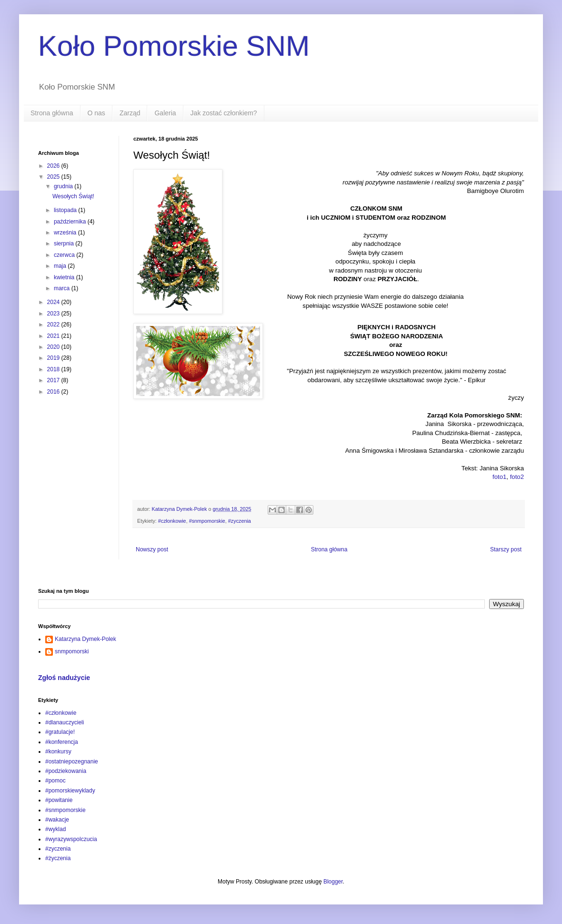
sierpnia (65, 244)
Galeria (165, 113)
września (66, 233)
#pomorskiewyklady (70, 791)
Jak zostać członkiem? (224, 113)
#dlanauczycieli (65, 722)
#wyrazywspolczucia (71, 839)
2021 (54, 336)
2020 (54, 347)
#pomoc (55, 781)
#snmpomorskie (207, 521)
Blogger (333, 882)
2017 (54, 380)
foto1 (499, 477)
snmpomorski (72, 651)
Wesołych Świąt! (73, 196)
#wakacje (57, 820)
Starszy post (506, 549)
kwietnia (65, 277)
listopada (66, 210)
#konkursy (58, 751)
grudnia (64, 186)
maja (61, 266)
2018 (54, 369)
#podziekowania (66, 771)
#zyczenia (240, 521)
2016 (54, 392)
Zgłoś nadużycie (64, 678)
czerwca (65, 255)
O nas (96, 113)
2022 (54, 325)
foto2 (517, 477)
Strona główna (52, 113)
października (71, 222)
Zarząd (130, 113)
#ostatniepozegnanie (72, 762)
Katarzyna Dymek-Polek (85, 639)
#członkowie (172, 521)
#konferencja (62, 742)
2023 (54, 314)
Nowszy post (152, 549)
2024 (54, 302)
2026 (54, 166)
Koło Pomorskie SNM (174, 46)
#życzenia (58, 858)
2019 (54, 358)
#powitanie (59, 800)
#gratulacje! (60, 732)
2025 (54, 177)
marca (63, 288)
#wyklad (55, 829)
